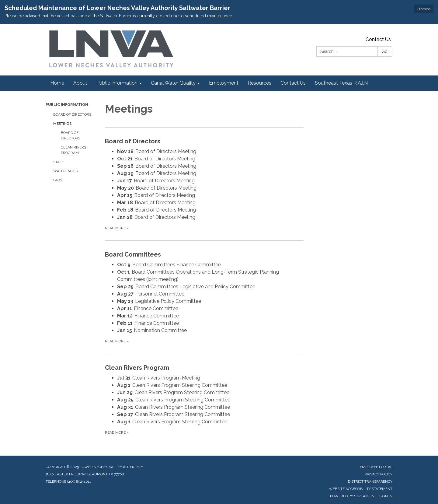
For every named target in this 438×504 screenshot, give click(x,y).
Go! (385, 51)
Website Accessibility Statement (361, 489)
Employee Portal (376, 467)
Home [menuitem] (57, 83)
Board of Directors (72, 114)
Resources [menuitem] (259, 83)
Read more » (117, 228)
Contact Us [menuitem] (293, 83)
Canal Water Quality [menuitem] (173, 83)
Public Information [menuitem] (117, 83)
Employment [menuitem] (224, 83)
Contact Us (378, 39)
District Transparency (370, 481)
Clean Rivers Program (73, 150)
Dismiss (424, 9)
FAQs (58, 180)
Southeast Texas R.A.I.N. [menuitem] (342, 83)
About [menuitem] (80, 83)
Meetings (62, 124)
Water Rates (65, 171)
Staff (59, 162)
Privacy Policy (379, 474)
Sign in (386, 496)
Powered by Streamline (353, 496)
